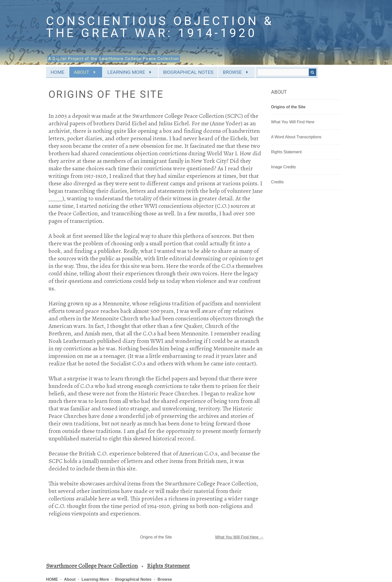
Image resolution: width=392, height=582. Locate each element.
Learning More (126, 72)
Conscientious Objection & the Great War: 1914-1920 (160, 27)
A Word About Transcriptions (296, 137)
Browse (232, 72)
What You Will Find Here (293, 122)
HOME (57, 72)
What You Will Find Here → (239, 537)
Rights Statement (286, 152)
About (81, 72)
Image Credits (283, 167)
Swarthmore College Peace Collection (92, 566)
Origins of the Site (288, 107)
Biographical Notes (188, 72)
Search (312, 72)
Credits (277, 182)
